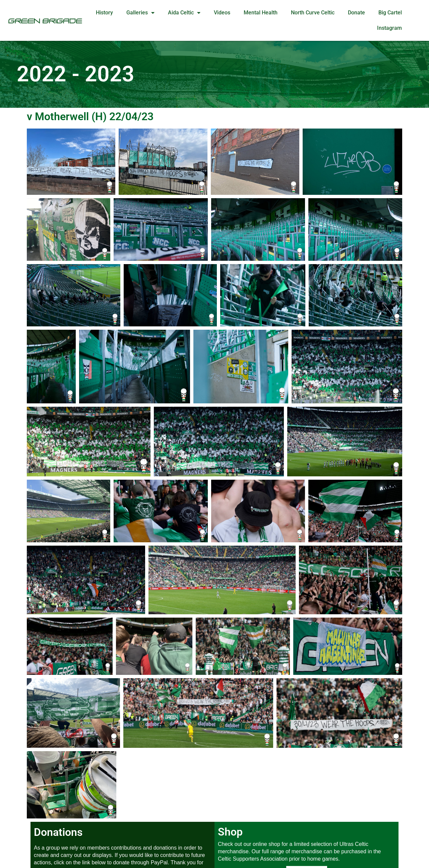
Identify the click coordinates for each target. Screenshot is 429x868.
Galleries (140, 13)
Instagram (389, 28)
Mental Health (261, 13)
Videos (222, 13)
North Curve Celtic (313, 13)
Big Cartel (390, 13)
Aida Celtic (184, 13)
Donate (356, 13)
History (104, 13)
